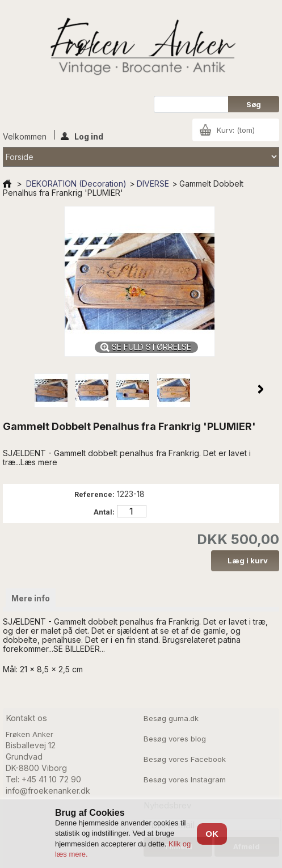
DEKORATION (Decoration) (76, 184)
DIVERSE (153, 184)
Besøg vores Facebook (185, 759)
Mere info (31, 598)
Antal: (104, 512)
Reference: (94, 494)
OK (212, 834)
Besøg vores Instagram (185, 779)
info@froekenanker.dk (48, 791)
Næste (261, 389)
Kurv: (236, 130)
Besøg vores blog (175, 739)
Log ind (82, 136)
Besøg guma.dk (171, 718)
